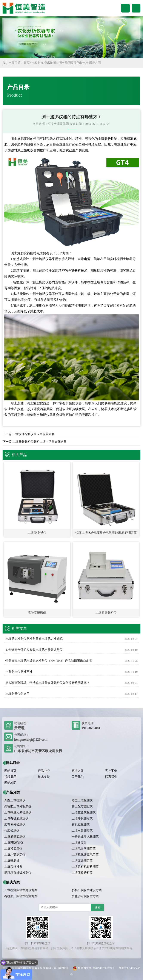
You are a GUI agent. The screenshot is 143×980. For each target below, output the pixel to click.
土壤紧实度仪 (13, 849)
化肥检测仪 (12, 830)
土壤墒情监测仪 (15, 837)
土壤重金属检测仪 (84, 812)
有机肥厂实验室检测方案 (21, 896)
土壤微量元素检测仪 (18, 812)
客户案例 (111, 771)
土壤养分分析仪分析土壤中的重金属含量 (40, 442)
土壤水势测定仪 (15, 855)
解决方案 (78, 771)
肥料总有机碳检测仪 (18, 873)
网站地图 (10, 783)
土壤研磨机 (12, 861)
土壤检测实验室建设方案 (21, 890)
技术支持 (37, 63)
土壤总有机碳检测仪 (85, 867)
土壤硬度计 (79, 843)
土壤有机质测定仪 (16, 818)
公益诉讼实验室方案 (85, 896)
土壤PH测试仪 (14, 843)
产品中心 (44, 771)
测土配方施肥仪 (82, 806)
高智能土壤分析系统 (18, 806)
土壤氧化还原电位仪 (85, 855)
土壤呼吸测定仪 (82, 818)
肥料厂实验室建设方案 (87, 890)
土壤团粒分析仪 (82, 873)
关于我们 (78, 777)
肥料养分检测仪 (15, 824)
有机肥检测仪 (81, 824)
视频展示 (10, 777)
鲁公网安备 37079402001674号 (93, 968)
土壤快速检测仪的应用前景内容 (34, 434)
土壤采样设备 (13, 867)
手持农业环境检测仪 (85, 837)
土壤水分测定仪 (82, 830)
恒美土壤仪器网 (58, 124)
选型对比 (51, 63)
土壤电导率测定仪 (84, 849)
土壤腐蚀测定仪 (82, 861)
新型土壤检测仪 (15, 800)
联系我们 (111, 777)
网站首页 (10, 771)
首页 (27, 63)
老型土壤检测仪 (82, 800)
